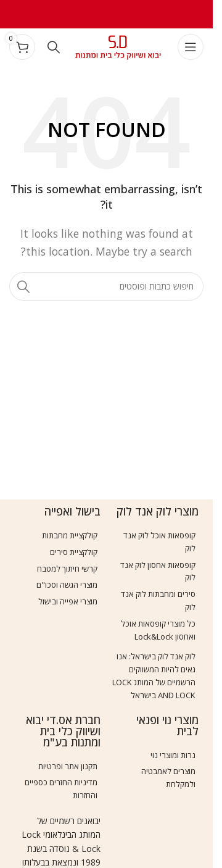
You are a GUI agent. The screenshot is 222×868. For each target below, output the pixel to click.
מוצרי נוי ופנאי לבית (167, 725)
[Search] (54, 47)
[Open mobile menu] (191, 47)
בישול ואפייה (72, 511)
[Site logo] (118, 46)
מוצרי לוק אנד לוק (158, 511)
